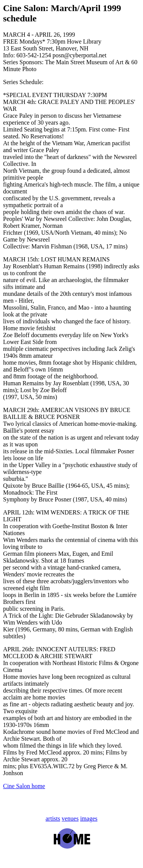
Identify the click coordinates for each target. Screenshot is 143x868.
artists (53, 819)
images (89, 819)
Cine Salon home (24, 786)
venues (70, 819)
